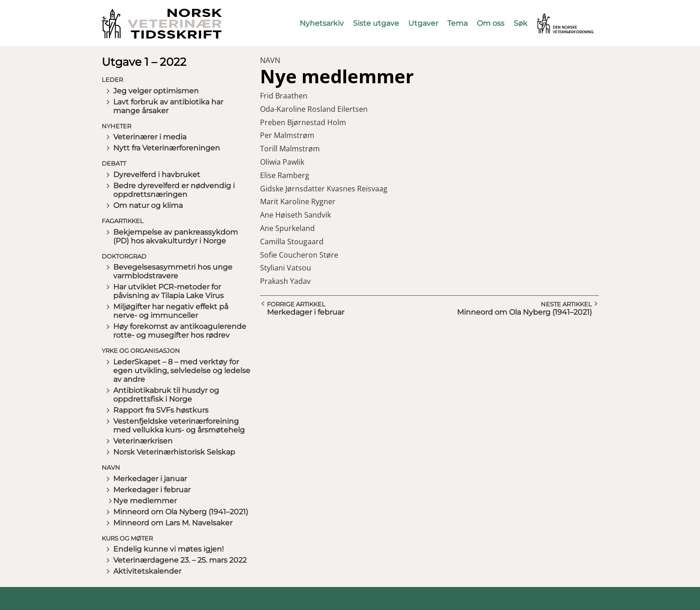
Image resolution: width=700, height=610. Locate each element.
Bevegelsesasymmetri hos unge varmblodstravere (173, 271)
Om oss (491, 23)
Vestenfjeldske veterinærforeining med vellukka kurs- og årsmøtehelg (179, 426)
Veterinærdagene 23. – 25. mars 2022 (180, 560)
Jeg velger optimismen (156, 91)
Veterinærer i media (150, 137)
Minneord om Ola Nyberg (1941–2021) (181, 512)
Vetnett (551, 17)
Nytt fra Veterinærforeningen (167, 148)
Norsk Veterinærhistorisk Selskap (174, 452)
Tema (457, 23)
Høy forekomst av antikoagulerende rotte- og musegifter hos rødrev (180, 331)
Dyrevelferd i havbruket (157, 175)
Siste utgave (376, 23)
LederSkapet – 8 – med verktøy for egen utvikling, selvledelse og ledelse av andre (182, 371)
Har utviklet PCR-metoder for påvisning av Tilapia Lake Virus (168, 291)
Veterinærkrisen (143, 441)
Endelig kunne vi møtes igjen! (168, 549)
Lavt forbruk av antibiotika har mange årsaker (168, 106)
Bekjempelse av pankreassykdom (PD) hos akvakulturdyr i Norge (176, 236)
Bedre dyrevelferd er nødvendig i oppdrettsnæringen (174, 190)
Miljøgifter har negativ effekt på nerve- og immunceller (171, 311)
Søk (521, 23)
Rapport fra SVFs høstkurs (161, 410)
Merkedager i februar (152, 490)
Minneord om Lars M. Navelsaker (173, 523)
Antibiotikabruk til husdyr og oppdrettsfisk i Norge (166, 395)
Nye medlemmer (145, 501)
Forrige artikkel (296, 304)
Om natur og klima (148, 205)
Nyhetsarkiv (322, 23)
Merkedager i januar (150, 479)
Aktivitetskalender (147, 571)
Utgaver (423, 23)
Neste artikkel (566, 304)
